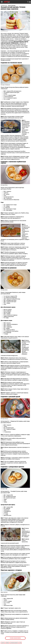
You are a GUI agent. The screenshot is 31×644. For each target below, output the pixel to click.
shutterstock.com (4, 31)
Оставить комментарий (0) (15, 638)
